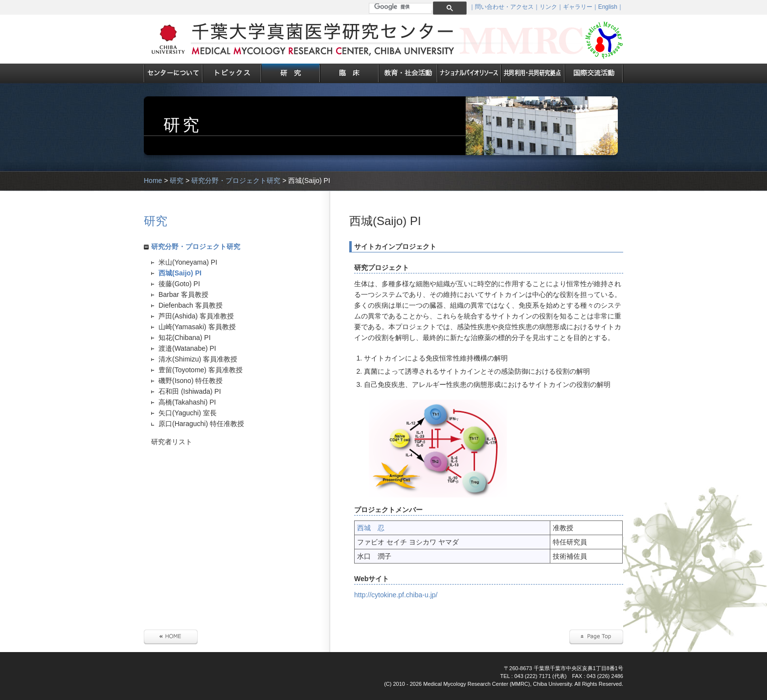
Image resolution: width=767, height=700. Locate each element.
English (608, 7)
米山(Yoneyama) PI (188, 262)
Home (153, 181)
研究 (177, 181)
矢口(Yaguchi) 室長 (188, 413)
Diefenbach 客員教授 (191, 305)
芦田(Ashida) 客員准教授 (196, 316)
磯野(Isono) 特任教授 (191, 381)
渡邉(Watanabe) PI (187, 348)
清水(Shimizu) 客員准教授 (198, 359)
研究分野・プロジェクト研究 (236, 181)
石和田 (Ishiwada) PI (190, 391)
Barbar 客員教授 (183, 294)
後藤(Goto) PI (179, 284)
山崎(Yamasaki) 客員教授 (197, 327)
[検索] (404, 7)
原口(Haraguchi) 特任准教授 (201, 424)
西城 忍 (371, 528)
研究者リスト (172, 442)
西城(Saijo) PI (180, 273)
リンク (548, 7)
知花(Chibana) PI (185, 338)
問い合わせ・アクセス (504, 7)
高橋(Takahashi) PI (187, 402)
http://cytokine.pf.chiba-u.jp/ (396, 595)
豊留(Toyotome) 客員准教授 (201, 370)
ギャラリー (578, 7)
